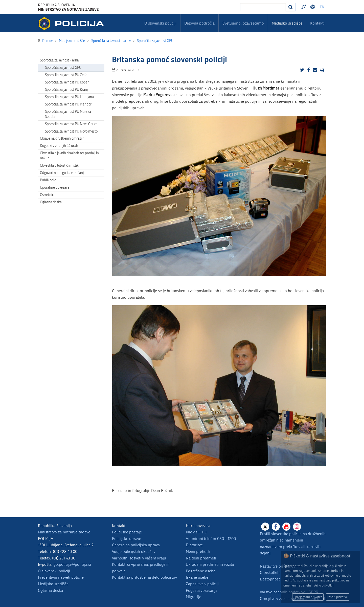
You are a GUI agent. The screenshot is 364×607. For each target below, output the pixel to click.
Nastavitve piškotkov (278, 566)
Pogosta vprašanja (202, 590)
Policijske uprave (127, 539)
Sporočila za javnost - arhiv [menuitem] (60, 60)
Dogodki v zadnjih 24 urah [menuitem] (59, 146)
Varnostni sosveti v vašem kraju (139, 558)
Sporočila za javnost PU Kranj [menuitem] (66, 90)
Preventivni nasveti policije (61, 577)
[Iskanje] (291, 7)
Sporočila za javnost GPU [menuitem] (63, 68)
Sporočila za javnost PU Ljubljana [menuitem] (69, 97)
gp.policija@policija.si (72, 564)
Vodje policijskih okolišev (134, 551)
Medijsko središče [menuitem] (287, 23)
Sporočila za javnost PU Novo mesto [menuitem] (71, 131)
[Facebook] (276, 527)
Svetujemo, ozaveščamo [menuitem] (243, 23)
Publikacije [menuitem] (48, 180)
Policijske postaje (127, 532)
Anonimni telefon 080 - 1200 (211, 539)
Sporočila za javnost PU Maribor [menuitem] (68, 104)
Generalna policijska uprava (136, 545)
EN (322, 7)
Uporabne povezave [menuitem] (55, 188)
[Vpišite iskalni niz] (263, 7)
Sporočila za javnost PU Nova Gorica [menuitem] (71, 124)
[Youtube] (286, 527)
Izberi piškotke (338, 597)
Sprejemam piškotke (308, 597)
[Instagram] (297, 527)
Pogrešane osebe (201, 571)
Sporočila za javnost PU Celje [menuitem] (66, 75)
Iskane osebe (197, 577)
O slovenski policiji (54, 571)
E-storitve (194, 545)
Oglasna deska (51, 202)
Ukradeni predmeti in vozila (210, 564)
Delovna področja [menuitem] (199, 23)
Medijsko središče (53, 584)
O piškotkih (270, 572)
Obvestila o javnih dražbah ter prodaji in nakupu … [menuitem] (69, 156)
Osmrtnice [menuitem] (48, 195)
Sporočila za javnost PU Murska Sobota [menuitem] (68, 114)
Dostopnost (270, 579)
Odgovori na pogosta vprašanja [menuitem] (63, 173)
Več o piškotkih (324, 585)
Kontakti (317, 23)
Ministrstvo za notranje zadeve (64, 532)
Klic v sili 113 (196, 532)
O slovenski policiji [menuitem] (160, 23)
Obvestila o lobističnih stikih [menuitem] (61, 166)
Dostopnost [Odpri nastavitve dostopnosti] (313, 7)
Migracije (194, 597)
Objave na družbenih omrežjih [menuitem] (62, 138)
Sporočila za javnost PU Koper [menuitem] (67, 82)
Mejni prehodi (198, 551)
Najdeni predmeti (201, 558)
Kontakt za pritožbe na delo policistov (144, 577)
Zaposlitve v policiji (202, 584)
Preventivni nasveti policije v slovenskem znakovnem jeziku (304, 7)
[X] (265, 527)
